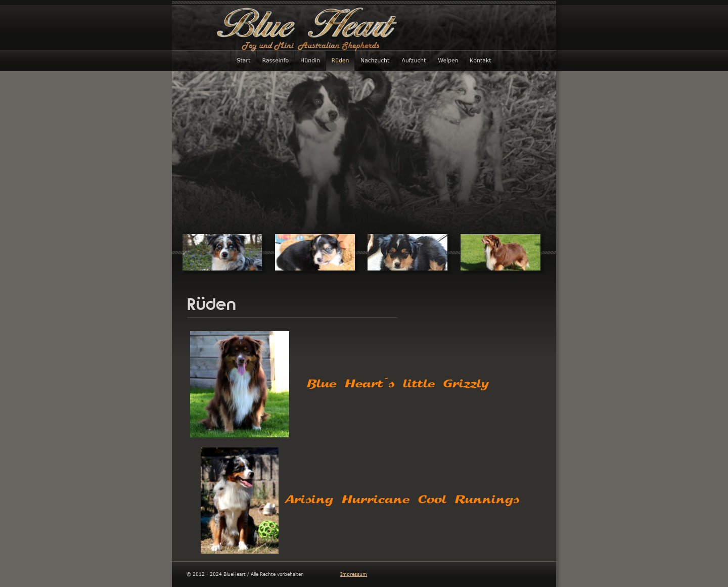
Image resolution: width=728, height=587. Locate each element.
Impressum (354, 574)
